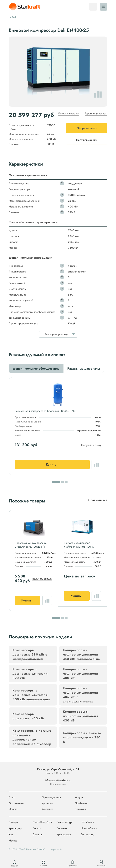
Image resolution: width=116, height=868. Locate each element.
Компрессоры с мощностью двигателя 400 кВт (80, 673)
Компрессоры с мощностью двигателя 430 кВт (80, 716)
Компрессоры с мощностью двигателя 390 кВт (30, 673)
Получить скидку (91, 445)
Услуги (79, 797)
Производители (51, 797)
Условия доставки (69, 113)
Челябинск (87, 822)
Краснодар (15, 828)
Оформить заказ (87, 128)
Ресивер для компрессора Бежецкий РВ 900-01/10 (45, 411)
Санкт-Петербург (42, 822)
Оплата (13, 809)
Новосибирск (89, 828)
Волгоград (87, 835)
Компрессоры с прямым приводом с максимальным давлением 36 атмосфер (32, 737)
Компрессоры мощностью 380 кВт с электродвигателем (30, 654)
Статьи (13, 797)
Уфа (11, 835)
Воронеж (62, 828)
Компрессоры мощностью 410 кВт (28, 716)
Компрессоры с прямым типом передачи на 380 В (82, 737)
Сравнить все (98, 500)
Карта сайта (57, 849)
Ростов (37, 828)
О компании (16, 803)
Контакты (80, 809)
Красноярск (64, 835)
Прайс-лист (82, 803)
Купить (51, 464)
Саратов (38, 835)
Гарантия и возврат (96, 113)
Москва (13, 841)
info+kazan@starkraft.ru (58, 780)
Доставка (47, 809)
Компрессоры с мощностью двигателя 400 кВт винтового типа (31, 695)
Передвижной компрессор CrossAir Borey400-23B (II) (31, 545)
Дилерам (48, 803)
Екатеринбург (65, 822)
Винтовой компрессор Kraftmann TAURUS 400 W (79, 545)
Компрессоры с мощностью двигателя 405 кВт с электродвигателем (80, 695)
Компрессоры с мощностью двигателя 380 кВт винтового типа (81, 654)
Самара (13, 822)
